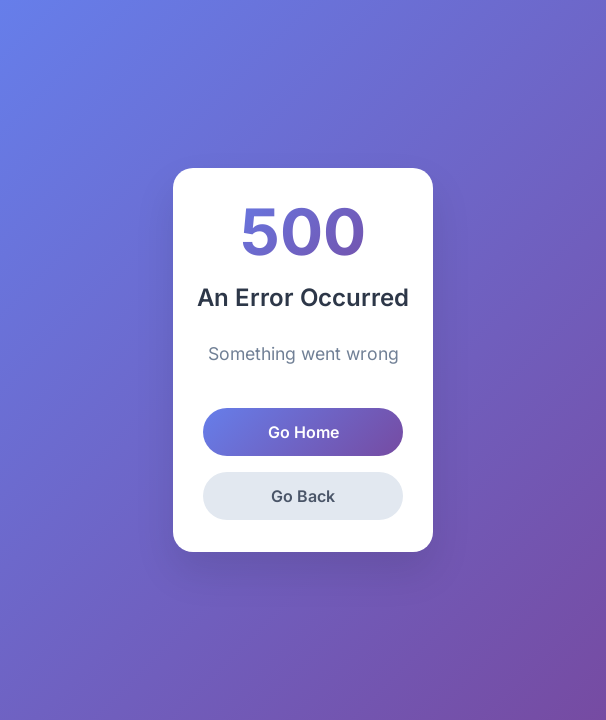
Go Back (303, 496)
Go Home (303, 432)
